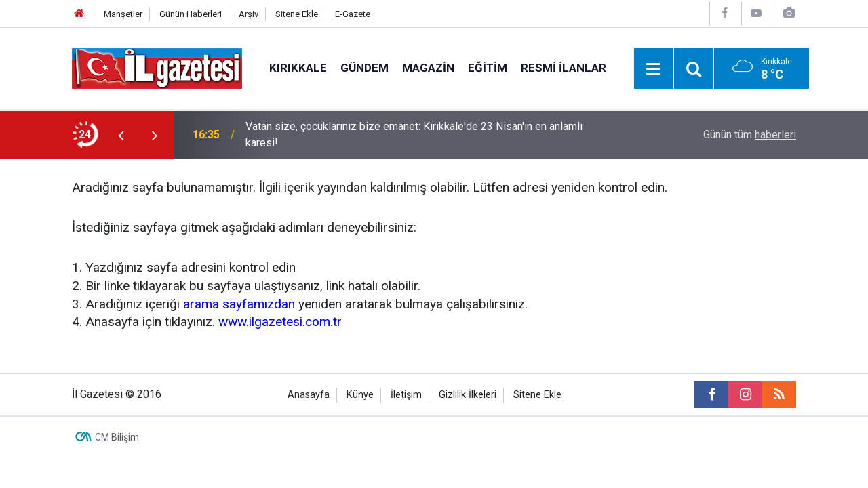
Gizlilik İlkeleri (468, 395)
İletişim (406, 395)
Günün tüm (750, 135)
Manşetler (123, 14)
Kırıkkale (298, 68)
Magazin (428, 68)
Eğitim (488, 68)
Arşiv (249, 14)
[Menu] (654, 69)
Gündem (364, 68)
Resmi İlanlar (564, 68)
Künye (360, 395)
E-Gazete (353, 14)
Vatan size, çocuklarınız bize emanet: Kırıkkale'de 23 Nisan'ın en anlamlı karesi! (414, 135)
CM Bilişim (117, 437)
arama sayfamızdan (239, 304)
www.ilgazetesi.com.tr (280, 322)
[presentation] (121, 135)
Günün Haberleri (191, 14)
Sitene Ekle (297, 14)
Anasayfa (309, 395)
